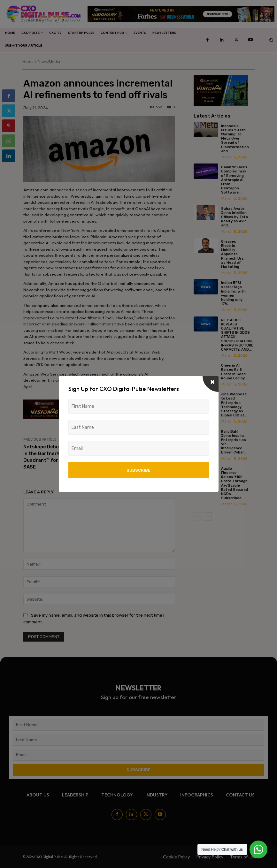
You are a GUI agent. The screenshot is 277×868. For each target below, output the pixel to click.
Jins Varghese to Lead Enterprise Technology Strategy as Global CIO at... (234, 405)
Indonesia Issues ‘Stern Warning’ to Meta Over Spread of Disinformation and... (235, 139)
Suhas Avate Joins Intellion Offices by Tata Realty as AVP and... (235, 217)
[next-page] (208, 516)
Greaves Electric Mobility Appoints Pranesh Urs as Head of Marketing (232, 254)
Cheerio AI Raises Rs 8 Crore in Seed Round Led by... (234, 372)
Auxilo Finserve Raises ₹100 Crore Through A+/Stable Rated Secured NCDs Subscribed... (235, 483)
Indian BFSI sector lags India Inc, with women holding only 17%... (233, 293)
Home (28, 61)
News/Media (49, 61)
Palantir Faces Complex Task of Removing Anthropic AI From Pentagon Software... (234, 180)
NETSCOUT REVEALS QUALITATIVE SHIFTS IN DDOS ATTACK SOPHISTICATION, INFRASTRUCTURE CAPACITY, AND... (237, 335)
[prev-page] (198, 516)
